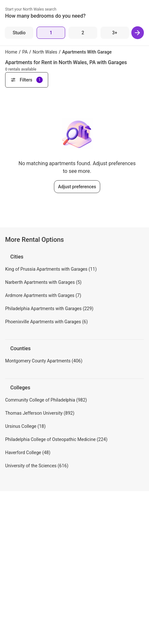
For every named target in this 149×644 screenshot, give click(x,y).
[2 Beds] (83, 33)
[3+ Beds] (115, 33)
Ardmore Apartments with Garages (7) (43, 295)
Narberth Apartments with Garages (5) (43, 282)
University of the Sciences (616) (37, 466)
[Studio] (19, 33)
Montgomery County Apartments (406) (44, 361)
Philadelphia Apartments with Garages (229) (49, 309)
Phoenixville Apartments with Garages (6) (46, 322)
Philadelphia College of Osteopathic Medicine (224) (56, 439)
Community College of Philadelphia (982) (46, 400)
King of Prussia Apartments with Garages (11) (51, 269)
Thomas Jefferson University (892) (40, 413)
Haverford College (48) (28, 453)
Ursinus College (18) (25, 426)
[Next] (138, 33)
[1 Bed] (51, 33)
